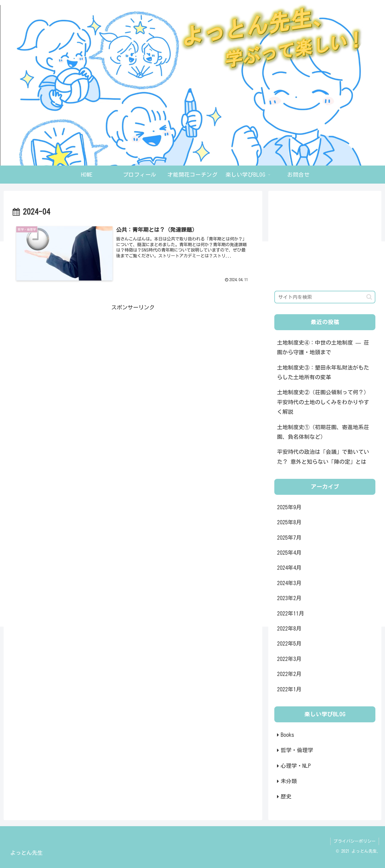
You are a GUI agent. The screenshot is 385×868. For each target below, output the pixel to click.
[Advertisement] (133, 354)
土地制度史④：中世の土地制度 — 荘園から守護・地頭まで (323, 347)
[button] (369, 297)
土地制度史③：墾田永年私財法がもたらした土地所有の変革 (323, 372)
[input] (325, 297)
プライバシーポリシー (355, 841)
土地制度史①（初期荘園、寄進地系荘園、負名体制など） (323, 432)
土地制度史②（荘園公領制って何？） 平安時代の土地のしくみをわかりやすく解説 (323, 402)
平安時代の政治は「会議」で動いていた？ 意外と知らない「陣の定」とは (323, 457)
